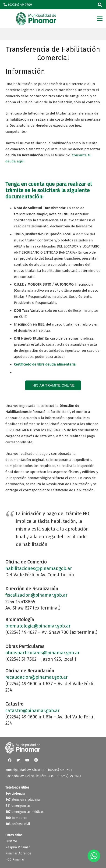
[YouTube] (27, 760)
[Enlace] (36, 19)
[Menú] (100, 19)
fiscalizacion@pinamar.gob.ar (36, 595)
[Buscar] (100, 5)
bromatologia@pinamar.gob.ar (38, 626)
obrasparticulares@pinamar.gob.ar (42, 653)
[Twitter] (18, 760)
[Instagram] (36, 760)
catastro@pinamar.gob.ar (32, 711)
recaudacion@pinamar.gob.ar (37, 677)
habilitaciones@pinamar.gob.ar (39, 569)
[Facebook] (10, 760)
